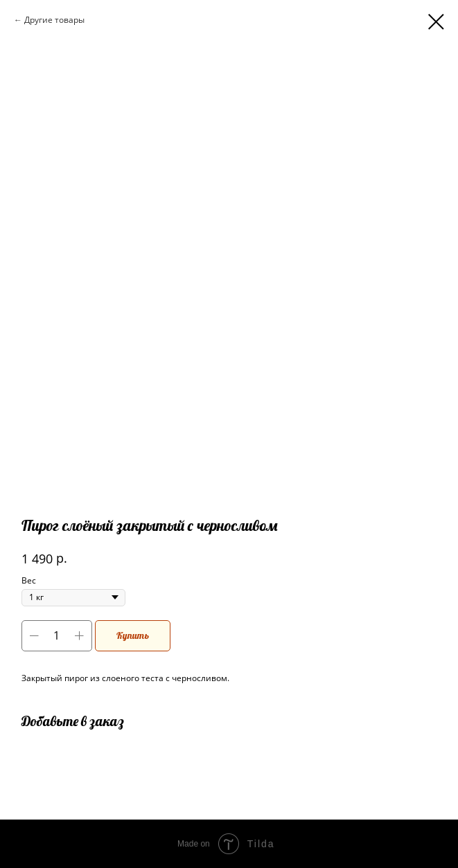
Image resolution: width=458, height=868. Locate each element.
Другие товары (54, 20)
